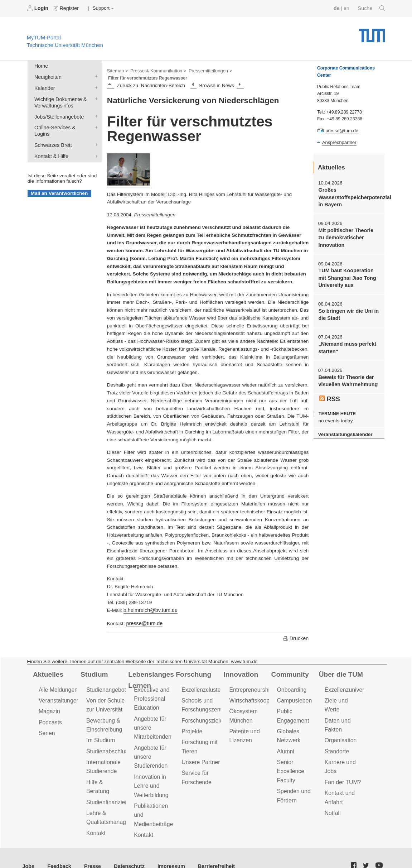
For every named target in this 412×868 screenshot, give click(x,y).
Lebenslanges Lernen (150, 671)
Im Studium (100, 729)
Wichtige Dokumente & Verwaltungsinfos (95, 96)
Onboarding (291, 681)
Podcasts (50, 712)
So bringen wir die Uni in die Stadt (347, 310)
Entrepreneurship (250, 681)
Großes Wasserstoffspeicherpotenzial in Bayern (349, 196)
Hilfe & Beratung (106, 769)
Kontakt (95, 808)
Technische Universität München (372, 32)
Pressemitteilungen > (205, 70)
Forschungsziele (201, 710)
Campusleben (294, 691)
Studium (93, 666)
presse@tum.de (143, 615)
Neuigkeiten (95, 75)
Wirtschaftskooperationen (259, 691)
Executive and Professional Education (151, 689)
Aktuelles (47, 666)
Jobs (28, 850)
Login (38, 8)
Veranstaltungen (58, 691)
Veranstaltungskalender (344, 426)
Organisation (340, 721)
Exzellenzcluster (201, 681)
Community (289, 666)
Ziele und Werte (343, 691)
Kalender (95, 86)
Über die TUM (340, 666)
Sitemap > (117, 70)
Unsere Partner (200, 750)
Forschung (192, 666)
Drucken (296, 630)
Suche (372, 8)
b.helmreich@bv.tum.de (149, 603)
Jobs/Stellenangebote (95, 113)
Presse (89, 850)
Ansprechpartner (338, 142)
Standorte (336, 731)
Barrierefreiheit (206, 850)
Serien (46, 722)
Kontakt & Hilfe (95, 144)
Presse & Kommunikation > (156, 70)
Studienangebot (105, 681)
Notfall (332, 790)
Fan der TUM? (342, 760)
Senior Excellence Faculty (290, 759)
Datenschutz (124, 850)
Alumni (285, 740)
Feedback (57, 850)
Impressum (163, 850)
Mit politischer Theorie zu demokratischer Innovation (348, 235)
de (338, 8)
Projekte (191, 721)
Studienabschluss (107, 740)
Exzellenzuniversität (348, 681)
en (348, 8)
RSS (329, 392)
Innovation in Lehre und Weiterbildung (150, 772)
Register (65, 8)
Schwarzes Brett (95, 134)
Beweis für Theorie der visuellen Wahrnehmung (346, 374)
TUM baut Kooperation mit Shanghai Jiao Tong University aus (349, 274)
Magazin (49, 702)
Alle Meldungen (57, 681)
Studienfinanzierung (110, 779)
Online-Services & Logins (95, 123)
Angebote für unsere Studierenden (150, 745)
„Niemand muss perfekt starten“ (346, 342)
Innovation (240, 666)
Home (40, 65)
